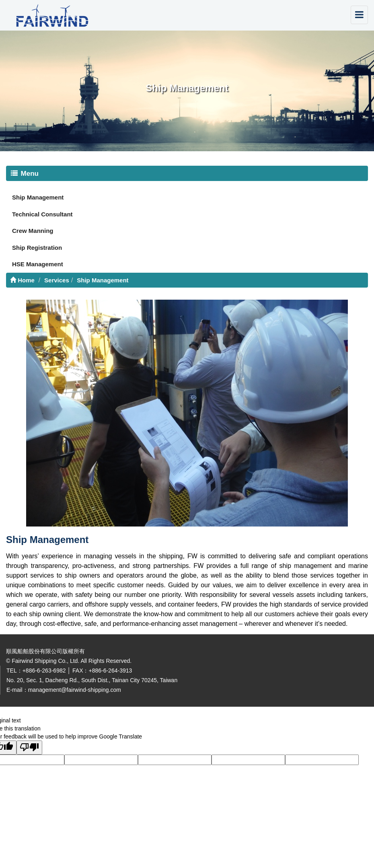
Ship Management (38, 197)
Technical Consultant (42, 214)
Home (22, 280)
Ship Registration (37, 248)
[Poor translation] (29, 748)
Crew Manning (33, 231)
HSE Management (38, 264)
